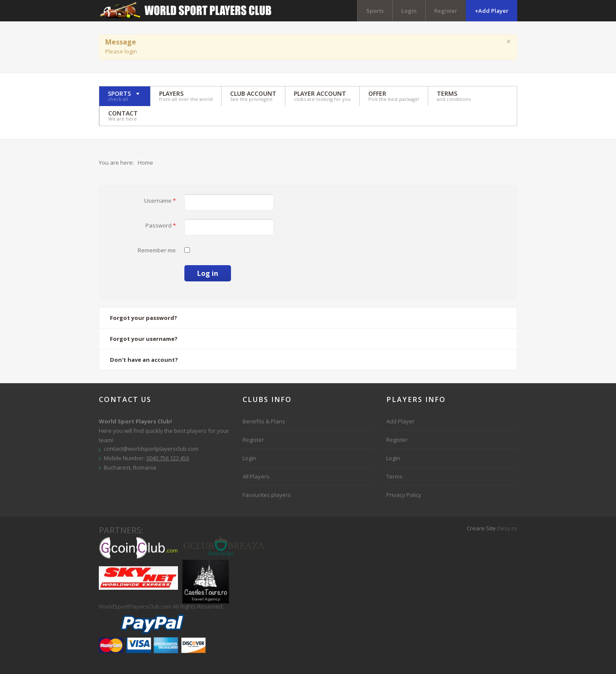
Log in (208, 273)
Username (160, 201)
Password (161, 225)
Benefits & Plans (264, 421)
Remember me (157, 250)
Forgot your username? (144, 339)
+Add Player (492, 11)
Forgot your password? (144, 318)
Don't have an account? (144, 360)
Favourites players (267, 495)
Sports (375, 11)
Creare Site (481, 528)
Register (446, 11)
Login (409, 11)
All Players (256, 476)
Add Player (400, 421)
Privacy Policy (404, 495)
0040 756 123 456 (168, 458)
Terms (394, 476)
